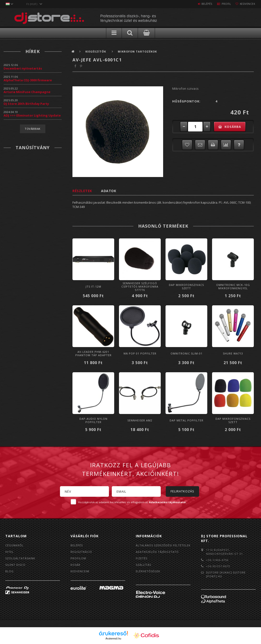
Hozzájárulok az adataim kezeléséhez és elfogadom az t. (132, 502)
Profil (223, 4)
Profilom (78, 558)
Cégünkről (14, 545)
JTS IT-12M (93, 287)
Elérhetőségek (148, 571)
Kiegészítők (96, 51)
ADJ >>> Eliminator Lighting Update (32, 115)
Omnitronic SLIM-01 (187, 353)
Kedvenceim (80, 571)
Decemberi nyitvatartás (23, 68)
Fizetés (142, 558)
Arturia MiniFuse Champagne (27, 92)
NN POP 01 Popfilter (140, 353)
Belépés (201, 4)
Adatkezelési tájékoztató (157, 552)
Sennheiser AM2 (140, 420)
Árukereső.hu (113, 638)
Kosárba (233, 127)
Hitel (9, 552)
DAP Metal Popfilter (187, 420)
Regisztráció (81, 552)
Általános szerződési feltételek (163, 545)
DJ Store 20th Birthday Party (26, 104)
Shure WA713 (233, 353)
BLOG (9, 571)
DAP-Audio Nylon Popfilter (93, 420)
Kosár (75, 565)
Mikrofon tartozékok (137, 51)
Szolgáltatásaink (20, 558)
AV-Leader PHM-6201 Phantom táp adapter (93, 353)
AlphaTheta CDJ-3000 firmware (28, 80)
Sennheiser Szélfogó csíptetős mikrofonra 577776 (140, 287)
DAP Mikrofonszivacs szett (186, 287)
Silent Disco (15, 565)
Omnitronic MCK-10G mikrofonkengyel (233, 287)
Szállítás (143, 565)
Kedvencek (246, 4)
